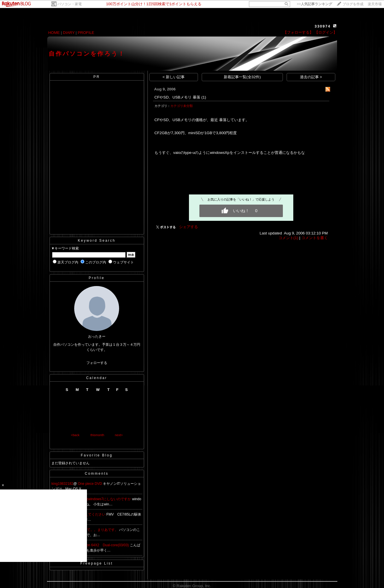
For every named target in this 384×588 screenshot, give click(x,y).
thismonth (97, 435)
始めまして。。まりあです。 (96, 530)
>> (314, 4)
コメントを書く (315, 238)
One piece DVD (90, 484)
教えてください (94, 514)
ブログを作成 (353, 4)
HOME (54, 33)
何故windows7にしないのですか (107, 499)
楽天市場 (375, 4)
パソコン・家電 (70, 4)
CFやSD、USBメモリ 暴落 (177, 97)
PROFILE (86, 33)
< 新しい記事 (174, 77)
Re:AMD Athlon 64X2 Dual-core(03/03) (98, 545)
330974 (322, 26)
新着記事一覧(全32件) (242, 77)
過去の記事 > (311, 77)
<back (75, 435)
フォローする (97, 363)
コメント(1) (288, 238)
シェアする (189, 227)
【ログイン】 (326, 32)
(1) (204, 97)
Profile (97, 278)
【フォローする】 (298, 32)
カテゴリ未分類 (182, 106)
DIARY (69, 33)
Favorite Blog (97, 455)
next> (119, 435)
